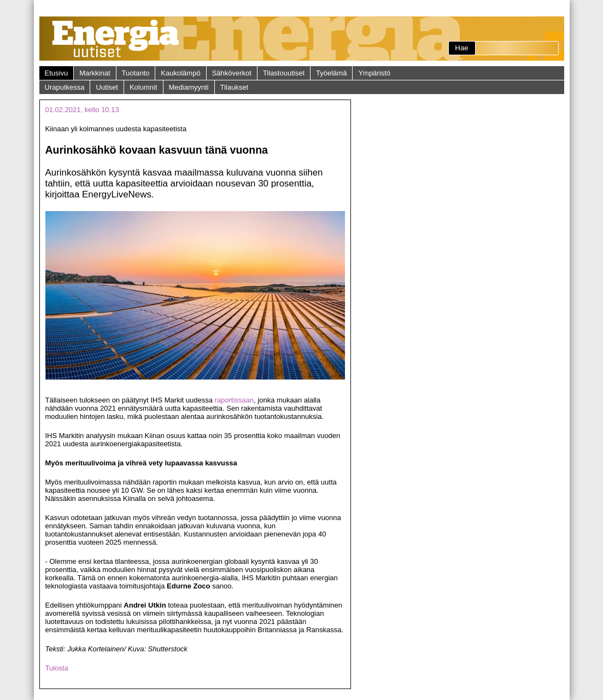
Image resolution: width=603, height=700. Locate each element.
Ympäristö (374, 73)
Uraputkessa (65, 87)
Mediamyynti (189, 87)
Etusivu (57, 73)
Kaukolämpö (180, 73)
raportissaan (235, 400)
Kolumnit (144, 87)
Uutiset (107, 87)
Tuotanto (136, 73)
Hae (461, 48)
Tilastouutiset (284, 73)
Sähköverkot (232, 73)
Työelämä (331, 73)
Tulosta (57, 668)
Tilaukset (235, 87)
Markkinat (95, 73)
